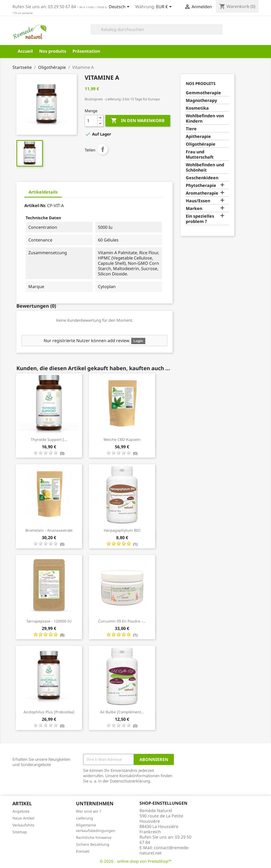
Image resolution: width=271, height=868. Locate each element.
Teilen (103, 149)
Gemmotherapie (203, 93)
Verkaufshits (23, 825)
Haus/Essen (198, 201)
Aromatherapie (202, 193)
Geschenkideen (202, 178)
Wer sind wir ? (89, 811)
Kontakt (83, 851)
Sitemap (20, 832)
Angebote (21, 811)
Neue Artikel (23, 818)
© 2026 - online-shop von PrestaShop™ (136, 861)
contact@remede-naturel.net (164, 850)
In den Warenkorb (138, 121)
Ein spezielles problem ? (200, 219)
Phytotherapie (201, 185)
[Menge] (91, 121)
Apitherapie (198, 137)
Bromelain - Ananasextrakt (49, 530)
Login (138, 341)
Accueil (25, 51)
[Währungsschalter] (165, 7)
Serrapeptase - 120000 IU (49, 621)
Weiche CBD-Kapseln (122, 439)
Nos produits (53, 51)
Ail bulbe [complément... (122, 712)
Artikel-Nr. (35, 205)
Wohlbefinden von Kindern (205, 118)
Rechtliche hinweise (94, 837)
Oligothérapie (201, 144)
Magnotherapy (201, 100)
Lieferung (85, 818)
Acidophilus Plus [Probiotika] (49, 712)
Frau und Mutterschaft (200, 155)
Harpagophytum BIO (122, 530)
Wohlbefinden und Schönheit (205, 167)
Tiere (191, 129)
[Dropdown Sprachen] (120, 7)
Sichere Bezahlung (93, 844)
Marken (194, 209)
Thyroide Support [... (49, 439)
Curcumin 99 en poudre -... (122, 621)
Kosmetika (197, 108)
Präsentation (86, 51)
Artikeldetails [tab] (43, 192)
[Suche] (157, 29)
